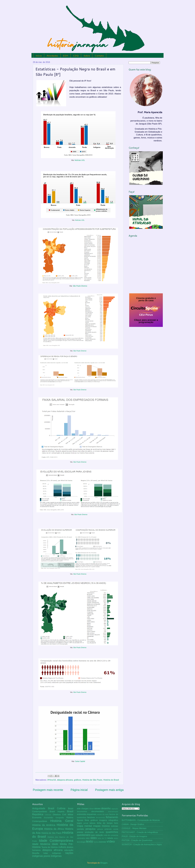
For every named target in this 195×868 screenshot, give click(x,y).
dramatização (113, 812)
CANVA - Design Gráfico (133, 824)
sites (88, 838)
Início (39, 56)
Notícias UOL (80, 160)
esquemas (91, 814)
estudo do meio (103, 814)
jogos (79, 823)
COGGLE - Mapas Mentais (134, 828)
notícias (114, 826)
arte (79, 809)
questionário (84, 835)
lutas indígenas (52, 853)
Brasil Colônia (57, 808)
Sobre (87, 56)
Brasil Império (57, 812)
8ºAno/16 (52, 780)
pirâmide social (111, 829)
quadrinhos (112, 832)
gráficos (78, 780)
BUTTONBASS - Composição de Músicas (141, 820)
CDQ (76, 56)
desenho (106, 808)
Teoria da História (50, 847)
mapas (97, 826)
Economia (37, 818)
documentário (97, 811)
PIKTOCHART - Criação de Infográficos (140, 832)
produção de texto (94, 832)
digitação (115, 809)
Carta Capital (80, 761)
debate (97, 809)
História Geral (62, 821)
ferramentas (101, 818)
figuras (80, 820)
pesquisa (91, 829)
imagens (103, 820)
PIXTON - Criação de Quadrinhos (137, 840)
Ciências (48, 815)
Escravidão (49, 818)
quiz (93, 835)
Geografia (60, 818)
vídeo (111, 841)
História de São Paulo (92, 780)
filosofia (36, 853)
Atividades (52, 56)
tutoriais (103, 842)
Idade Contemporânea (56, 841)
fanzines (91, 817)
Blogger (104, 863)
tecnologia (81, 842)
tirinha (96, 842)
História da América (44, 825)
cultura (62, 847)
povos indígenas (53, 856)
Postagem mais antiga (109, 790)
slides (94, 838)
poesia (80, 832)
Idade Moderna (41, 844)
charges (85, 809)
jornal (86, 823)
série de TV (102, 838)
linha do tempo (105, 823)
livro (116, 823)
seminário (81, 838)
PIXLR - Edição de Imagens (134, 836)
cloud (91, 809)
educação (69, 850)
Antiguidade (39, 808)
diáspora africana (65, 780)
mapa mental (84, 826)
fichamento (112, 817)
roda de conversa (111, 835)
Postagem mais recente (48, 790)
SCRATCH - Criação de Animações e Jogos (142, 844)
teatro (116, 838)
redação (99, 835)
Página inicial (79, 790)
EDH (66, 56)
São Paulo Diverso (80, 286)
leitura (92, 823)
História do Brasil (111, 780)
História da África (54, 829)
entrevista (81, 814)
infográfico (113, 820)
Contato (99, 56)
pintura (100, 829)
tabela (110, 838)
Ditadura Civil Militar (63, 815)
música (106, 826)
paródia (80, 829)
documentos (82, 811)
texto (89, 841)
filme (87, 820)
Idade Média (59, 844)
